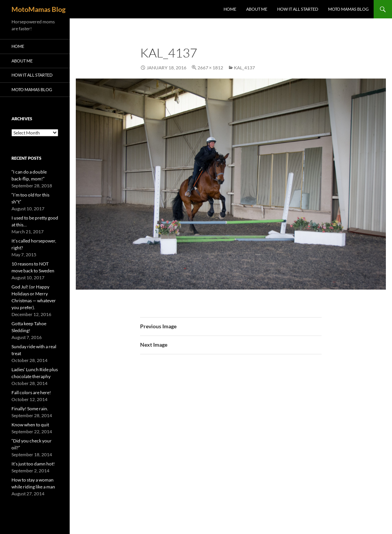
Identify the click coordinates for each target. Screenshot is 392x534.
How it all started (298, 9)
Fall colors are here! (31, 392)
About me (257, 9)
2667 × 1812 (210, 68)
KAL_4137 (244, 68)
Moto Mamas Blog (348, 9)
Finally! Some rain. (30, 409)
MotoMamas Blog (38, 9)
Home (230, 9)
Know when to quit (30, 425)
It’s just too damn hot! (33, 464)
